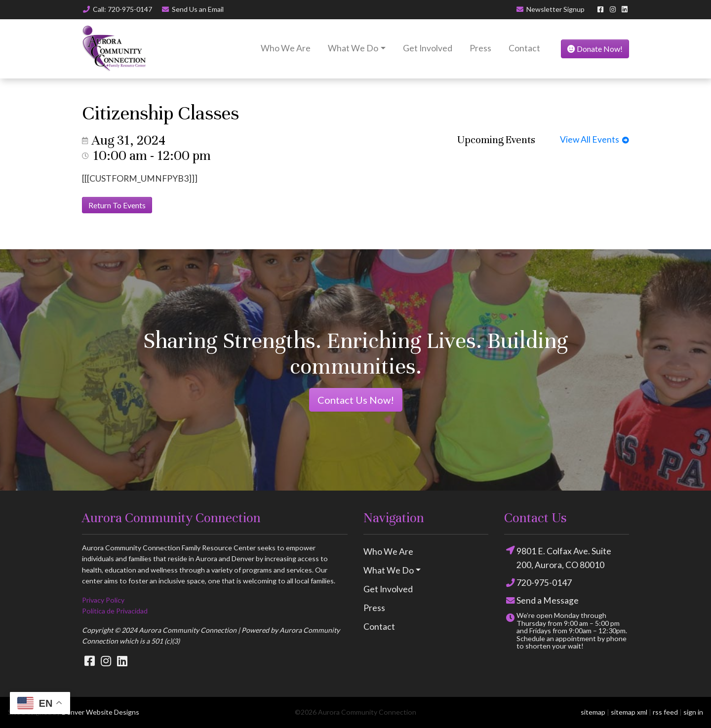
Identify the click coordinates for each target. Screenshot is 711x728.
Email (193, 9)
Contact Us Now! (356, 400)
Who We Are (286, 48)
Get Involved (428, 48)
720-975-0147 (538, 583)
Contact (524, 48)
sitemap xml (629, 712)
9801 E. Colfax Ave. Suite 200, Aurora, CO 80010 (558, 557)
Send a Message (541, 601)
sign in (693, 712)
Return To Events (117, 205)
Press (480, 48)
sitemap (593, 712)
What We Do (353, 48)
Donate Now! (595, 49)
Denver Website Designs (100, 712)
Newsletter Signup (551, 9)
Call (117, 9)
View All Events (594, 139)
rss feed (665, 712)
